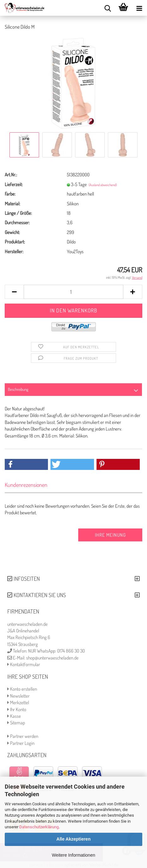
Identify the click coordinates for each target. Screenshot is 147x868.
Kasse (14, 716)
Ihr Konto (17, 709)
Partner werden (23, 736)
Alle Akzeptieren (73, 839)
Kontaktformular (24, 664)
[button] (26, 464)
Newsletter (18, 696)
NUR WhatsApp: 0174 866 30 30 (56, 651)
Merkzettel (18, 702)
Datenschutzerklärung (39, 827)
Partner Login (21, 743)
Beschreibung (18, 389)
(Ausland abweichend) (103, 185)
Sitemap (16, 723)
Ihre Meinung (110, 535)
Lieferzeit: (14, 184)
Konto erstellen (22, 689)
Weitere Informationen (73, 855)
